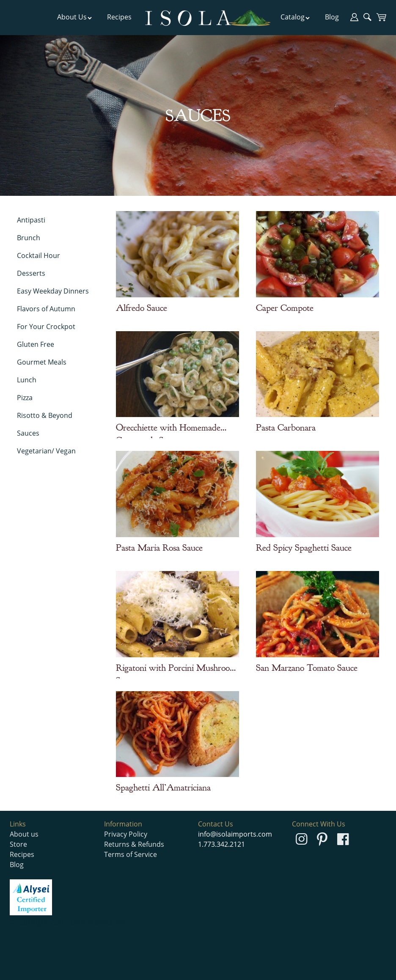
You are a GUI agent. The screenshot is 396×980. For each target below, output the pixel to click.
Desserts (31, 273)
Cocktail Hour (38, 255)
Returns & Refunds (134, 844)
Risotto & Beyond (45, 415)
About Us (75, 17)
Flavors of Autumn (46, 309)
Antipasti (31, 220)
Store (18, 844)
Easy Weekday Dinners (53, 291)
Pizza (25, 398)
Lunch (27, 380)
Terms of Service (131, 854)
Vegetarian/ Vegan (46, 451)
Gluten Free (36, 344)
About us (24, 834)
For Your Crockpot (46, 327)
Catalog (295, 17)
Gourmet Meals (42, 362)
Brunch (29, 238)
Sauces (28, 433)
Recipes (119, 17)
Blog (332, 17)
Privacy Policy (126, 834)
